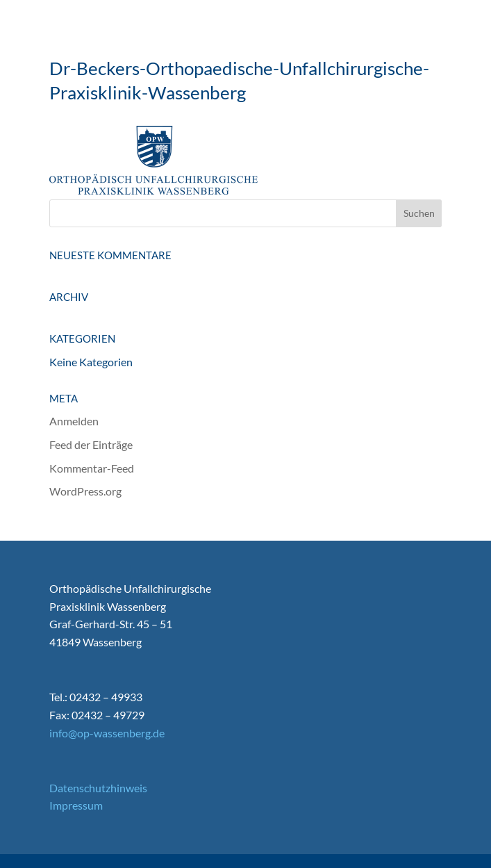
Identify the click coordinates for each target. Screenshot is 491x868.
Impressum (76, 805)
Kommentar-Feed (92, 468)
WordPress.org (85, 491)
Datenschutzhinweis (98, 788)
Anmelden (74, 421)
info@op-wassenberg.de (107, 733)
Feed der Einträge (91, 444)
